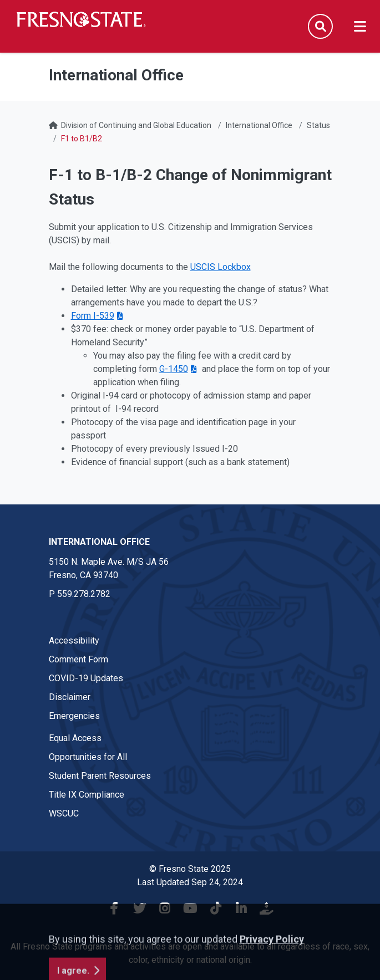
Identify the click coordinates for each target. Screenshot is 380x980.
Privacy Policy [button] (272, 972)
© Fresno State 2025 (190, 869)
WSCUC (64, 813)
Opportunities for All (88, 757)
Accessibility (74, 640)
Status (318, 125)
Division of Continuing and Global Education (136, 125)
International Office (259, 125)
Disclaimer (70, 697)
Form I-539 (93, 316)
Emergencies (74, 716)
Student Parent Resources (100, 776)
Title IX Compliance (87, 795)
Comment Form (78, 659)
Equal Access (75, 738)
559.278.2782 (84, 594)
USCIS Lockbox (221, 267)
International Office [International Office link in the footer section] (99, 542)
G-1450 (174, 369)
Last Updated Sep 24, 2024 (190, 882)
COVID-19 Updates (86, 678)
